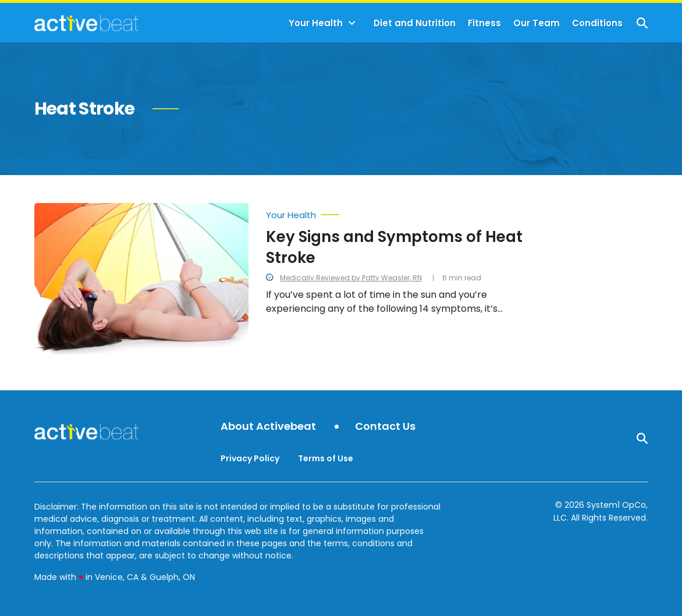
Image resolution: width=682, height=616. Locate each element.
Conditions (597, 23)
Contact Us (385, 427)
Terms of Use (326, 458)
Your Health (316, 23)
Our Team (537, 23)
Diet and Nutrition (415, 23)
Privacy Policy (250, 458)
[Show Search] (642, 23)
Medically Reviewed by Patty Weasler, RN (351, 278)
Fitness (484, 23)
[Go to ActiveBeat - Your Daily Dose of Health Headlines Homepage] (86, 23)
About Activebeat (268, 427)
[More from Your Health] (396, 212)
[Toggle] (352, 23)
